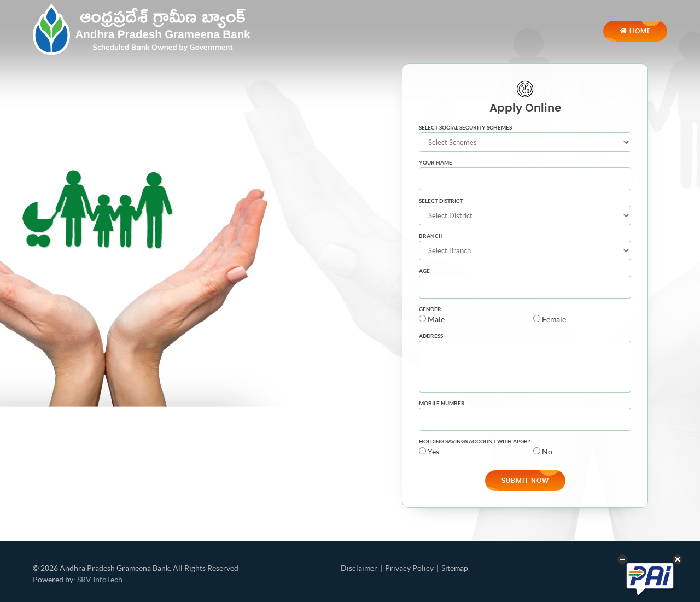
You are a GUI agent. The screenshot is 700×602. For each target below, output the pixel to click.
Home (635, 31)
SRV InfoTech (100, 580)
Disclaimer (359, 568)
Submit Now (525, 481)
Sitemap (455, 568)
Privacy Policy (409, 568)
